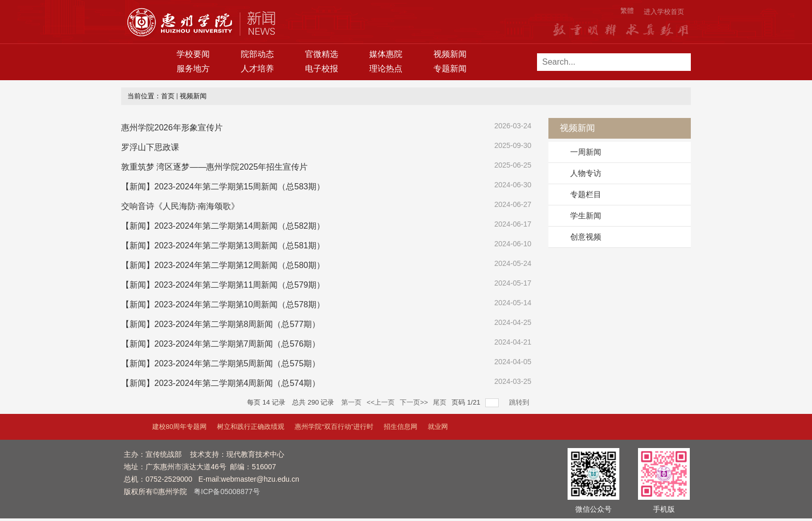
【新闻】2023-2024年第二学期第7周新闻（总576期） (221, 344)
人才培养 (257, 69)
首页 (168, 96)
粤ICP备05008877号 (227, 492)
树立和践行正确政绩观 (251, 427)
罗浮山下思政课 (150, 147)
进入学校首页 (664, 12)
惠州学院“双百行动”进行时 (334, 427)
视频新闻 (450, 54)
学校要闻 (193, 54)
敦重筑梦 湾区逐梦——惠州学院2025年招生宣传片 (214, 167)
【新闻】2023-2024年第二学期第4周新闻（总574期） (221, 383)
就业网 (438, 427)
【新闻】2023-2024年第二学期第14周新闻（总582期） (223, 226)
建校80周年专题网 (179, 427)
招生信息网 (401, 427)
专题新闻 (450, 69)
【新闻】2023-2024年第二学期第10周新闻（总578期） (223, 304)
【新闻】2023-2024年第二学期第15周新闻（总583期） (223, 187)
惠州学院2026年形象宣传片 (172, 128)
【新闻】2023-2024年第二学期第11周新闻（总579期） (223, 285)
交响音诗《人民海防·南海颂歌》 (180, 206)
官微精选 (322, 54)
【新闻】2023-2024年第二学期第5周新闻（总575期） (221, 363)
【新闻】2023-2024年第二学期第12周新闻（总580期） (223, 265)
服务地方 (193, 69)
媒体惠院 (386, 54)
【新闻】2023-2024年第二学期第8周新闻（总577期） (221, 324)
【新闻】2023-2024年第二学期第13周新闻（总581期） (223, 245)
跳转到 (520, 402)
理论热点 (386, 69)
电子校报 (322, 69)
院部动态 (257, 54)
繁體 (627, 11)
